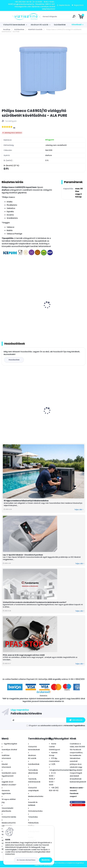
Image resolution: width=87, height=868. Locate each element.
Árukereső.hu (43, 696)
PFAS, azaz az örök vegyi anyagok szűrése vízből (24, 656)
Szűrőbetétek (60, 25)
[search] (71, 17)
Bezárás (46, 860)
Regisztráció (79, 5)
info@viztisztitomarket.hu (60, 771)
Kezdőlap (7, 29)
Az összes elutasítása (26, 860)
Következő (77, 25)
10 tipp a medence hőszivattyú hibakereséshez (26, 501)
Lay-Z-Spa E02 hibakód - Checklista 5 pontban (23, 555)
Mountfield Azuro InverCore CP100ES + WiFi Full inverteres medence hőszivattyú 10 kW (65, 414)
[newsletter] (76, 721)
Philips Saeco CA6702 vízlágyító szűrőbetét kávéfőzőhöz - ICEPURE (18, 312)
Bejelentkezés (65, 5)
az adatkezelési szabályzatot (50, 726)
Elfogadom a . (57, 726)
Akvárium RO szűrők (39, 25)
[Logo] (16, 17)
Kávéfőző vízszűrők (35, 29)
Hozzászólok (14, 360)
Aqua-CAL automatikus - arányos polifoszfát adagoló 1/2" (18, 416)
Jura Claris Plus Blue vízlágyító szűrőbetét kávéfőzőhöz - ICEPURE (65, 312)
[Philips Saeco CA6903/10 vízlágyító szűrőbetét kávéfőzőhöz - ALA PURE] (43, 71)
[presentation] (3, 303)
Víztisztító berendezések (14, 25)
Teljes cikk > (79, 510)
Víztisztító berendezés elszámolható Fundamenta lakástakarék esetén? (35, 603)
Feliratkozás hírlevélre (26, 714)
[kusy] (53, 435)
